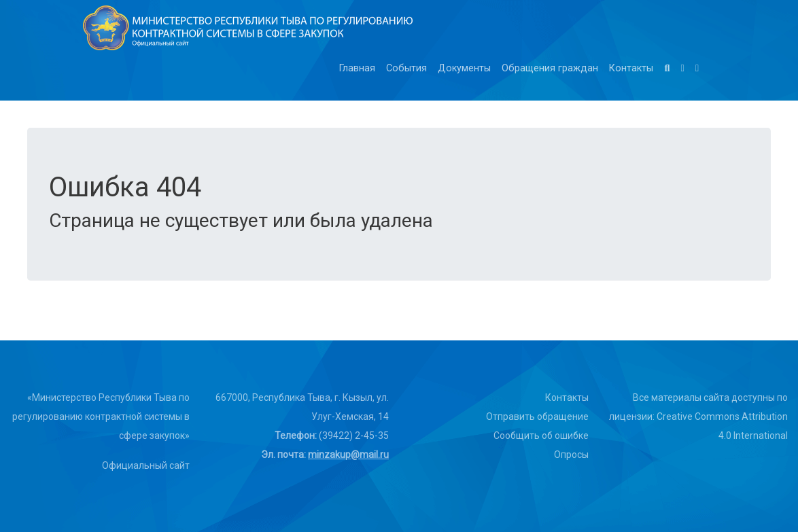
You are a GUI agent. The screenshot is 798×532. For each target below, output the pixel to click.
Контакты (631, 68)
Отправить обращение (537, 416)
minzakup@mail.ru (348, 455)
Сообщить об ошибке (541, 436)
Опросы (571, 455)
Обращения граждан (550, 68)
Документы (464, 68)
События (406, 68)
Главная (357, 68)
